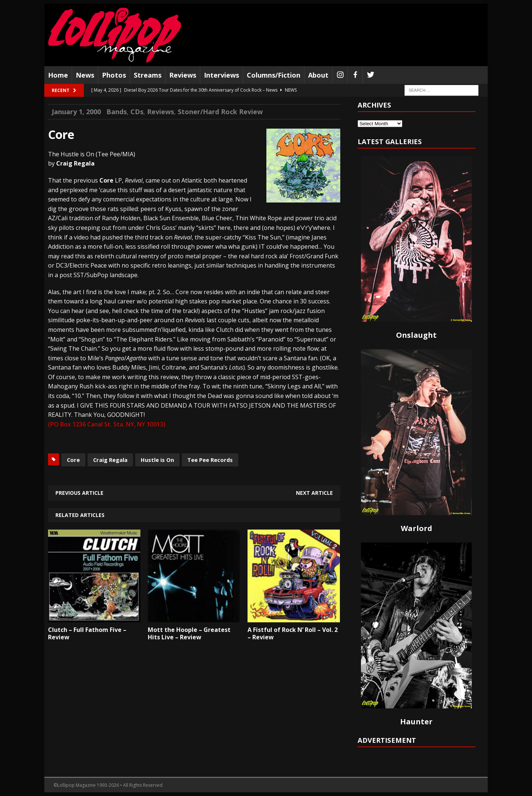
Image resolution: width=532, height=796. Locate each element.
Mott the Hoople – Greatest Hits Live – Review (189, 634)
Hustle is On (157, 460)
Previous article (79, 493)
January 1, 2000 (76, 112)
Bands (117, 112)
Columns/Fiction (274, 75)
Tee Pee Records (210, 460)
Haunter (416, 722)
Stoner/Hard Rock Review (220, 112)
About (318, 75)
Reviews (183, 75)
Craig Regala (110, 460)
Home (58, 75)
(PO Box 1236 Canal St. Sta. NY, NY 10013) (107, 424)
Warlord (417, 528)
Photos (114, 75)
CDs (137, 112)
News (85, 75)
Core (73, 460)
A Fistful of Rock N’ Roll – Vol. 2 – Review (293, 634)
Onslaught (416, 335)
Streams (148, 75)
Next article (314, 493)
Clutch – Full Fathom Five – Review (87, 634)
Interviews (221, 75)
